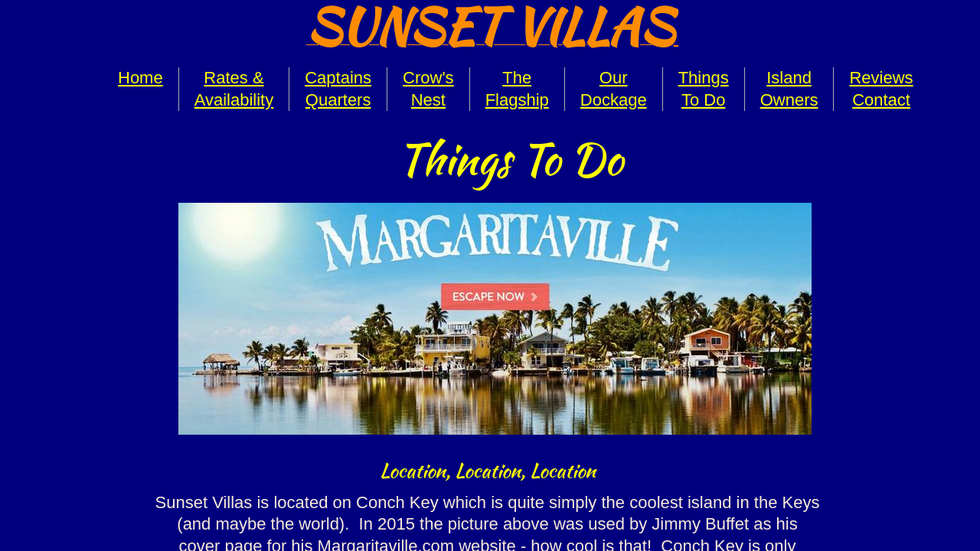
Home (140, 78)
